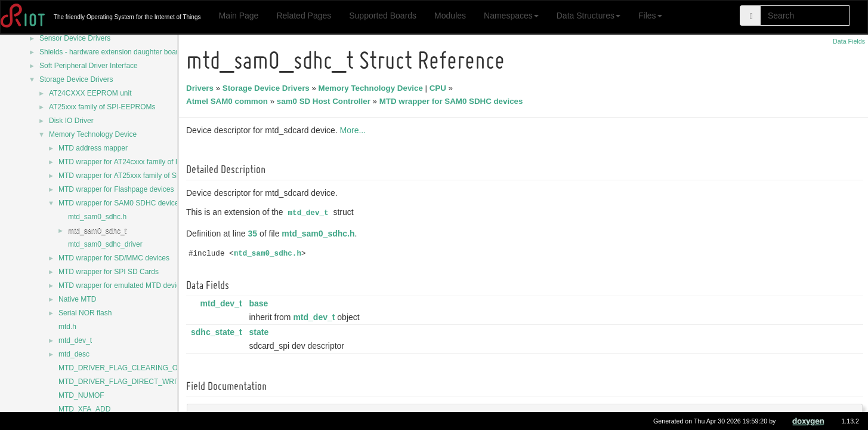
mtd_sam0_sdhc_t (97, 231)
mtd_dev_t (75, 340)
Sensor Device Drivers (75, 38)
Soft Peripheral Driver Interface (89, 66)
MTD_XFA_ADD (84, 409)
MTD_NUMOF (81, 395)
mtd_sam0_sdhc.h (97, 217)
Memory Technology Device (93, 134)
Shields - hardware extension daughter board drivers (123, 52)
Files (650, 16)
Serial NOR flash (85, 313)
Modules (450, 16)
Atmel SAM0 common (229, 101)
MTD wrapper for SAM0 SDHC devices (120, 203)
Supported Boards (383, 16)
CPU (440, 88)
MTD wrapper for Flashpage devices (116, 189)
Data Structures (589, 16)
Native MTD (77, 299)
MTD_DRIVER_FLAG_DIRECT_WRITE (122, 382)
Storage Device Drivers (76, 79)
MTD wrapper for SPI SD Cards (109, 272)
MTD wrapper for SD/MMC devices (114, 258)
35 (255, 234)
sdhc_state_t (218, 332)
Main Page (238, 16)
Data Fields (849, 41)
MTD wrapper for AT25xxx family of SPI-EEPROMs (139, 176)
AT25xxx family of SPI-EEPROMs (102, 107)
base (260, 303)
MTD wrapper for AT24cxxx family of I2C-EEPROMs (141, 162)
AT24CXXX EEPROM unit (90, 93)
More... (355, 130)
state (260, 332)
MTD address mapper (93, 148)
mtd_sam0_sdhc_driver (105, 244)
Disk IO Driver (71, 121)
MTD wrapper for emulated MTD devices (123, 285)
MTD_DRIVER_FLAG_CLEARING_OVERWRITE (137, 368)
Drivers (202, 88)
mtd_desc (74, 354)
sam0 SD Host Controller (325, 101)
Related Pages (304, 16)
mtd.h (67, 327)
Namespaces (511, 16)
